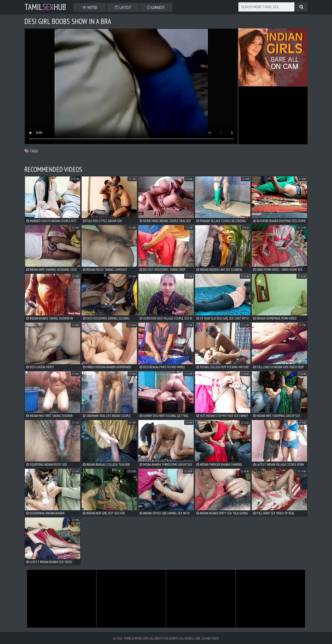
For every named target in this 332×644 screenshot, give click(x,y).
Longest (156, 7)
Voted (90, 7)
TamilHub (45, 7)
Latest (123, 7)
